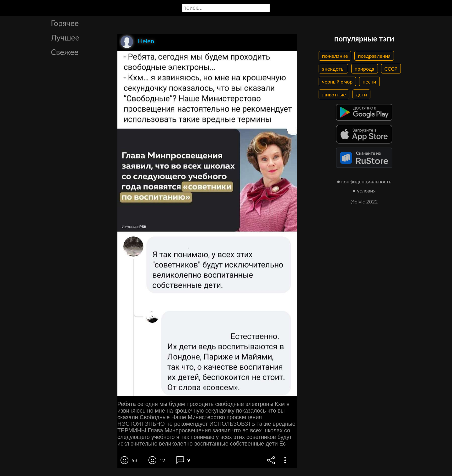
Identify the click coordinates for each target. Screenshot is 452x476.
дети (361, 94)
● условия (364, 190)
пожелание (335, 56)
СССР (391, 69)
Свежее (65, 52)
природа (365, 69)
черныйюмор (337, 81)
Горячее (65, 23)
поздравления (374, 56)
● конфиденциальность (364, 181)
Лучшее (65, 37)
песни (369, 81)
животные (334, 94)
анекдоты (333, 69)
